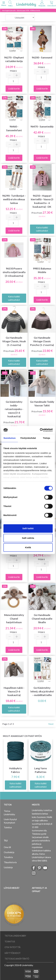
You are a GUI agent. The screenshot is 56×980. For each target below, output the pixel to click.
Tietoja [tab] (47, 438)
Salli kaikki (28, 528)
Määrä (13, 71)
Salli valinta (28, 538)
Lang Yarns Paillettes (41, 770)
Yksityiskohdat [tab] (28, 438)
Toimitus (8, 827)
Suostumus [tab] (10, 438)
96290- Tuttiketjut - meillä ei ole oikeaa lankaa (14, 199)
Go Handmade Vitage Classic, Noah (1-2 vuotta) (14, 341)
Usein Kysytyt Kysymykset (10, 821)
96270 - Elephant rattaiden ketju (14, 59)
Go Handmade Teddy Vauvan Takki (42, 404)
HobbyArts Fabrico (16, 770)
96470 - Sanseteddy (42, 127)
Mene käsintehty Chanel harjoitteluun (14, 619)
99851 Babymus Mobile (42, 270)
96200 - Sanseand (42, 57)
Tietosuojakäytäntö (17, 959)
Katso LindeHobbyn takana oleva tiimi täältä (41, 857)
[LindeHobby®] (26, 4)
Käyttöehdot (13, 953)
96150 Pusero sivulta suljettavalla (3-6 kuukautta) (14, 272)
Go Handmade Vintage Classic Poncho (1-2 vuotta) (42, 341)
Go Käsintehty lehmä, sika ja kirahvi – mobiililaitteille (42, 691)
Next (51, 724)
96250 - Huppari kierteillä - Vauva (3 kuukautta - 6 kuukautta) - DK (42, 201)
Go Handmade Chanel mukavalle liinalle (42, 619)
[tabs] (10, 4)
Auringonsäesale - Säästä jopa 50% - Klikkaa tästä (21, 10)
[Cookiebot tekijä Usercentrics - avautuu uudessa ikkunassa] (40, 430)
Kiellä (28, 547)
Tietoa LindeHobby (9, 813)
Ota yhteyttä (12, 947)
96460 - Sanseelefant (14, 128)
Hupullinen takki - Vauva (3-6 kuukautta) (14, 691)
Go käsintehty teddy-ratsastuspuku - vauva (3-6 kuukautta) (14, 409)
